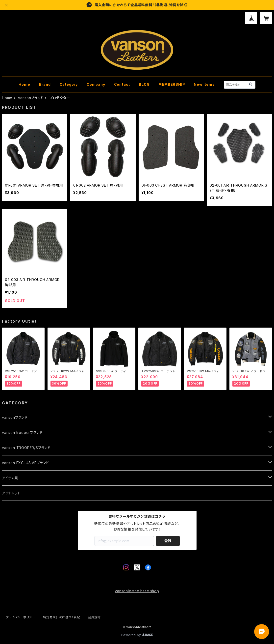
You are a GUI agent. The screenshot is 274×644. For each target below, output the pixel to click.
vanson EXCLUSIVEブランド (25, 463)
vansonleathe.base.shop (137, 591)
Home (24, 84)
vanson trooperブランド (22, 433)
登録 (168, 541)
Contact (122, 84)
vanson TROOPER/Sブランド (26, 448)
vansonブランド (31, 98)
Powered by (137, 635)
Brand (45, 84)
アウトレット (11, 493)
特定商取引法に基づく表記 (62, 617)
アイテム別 (10, 478)
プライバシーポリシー (21, 617)
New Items (204, 84)
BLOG (144, 84)
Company (96, 84)
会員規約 (94, 617)
